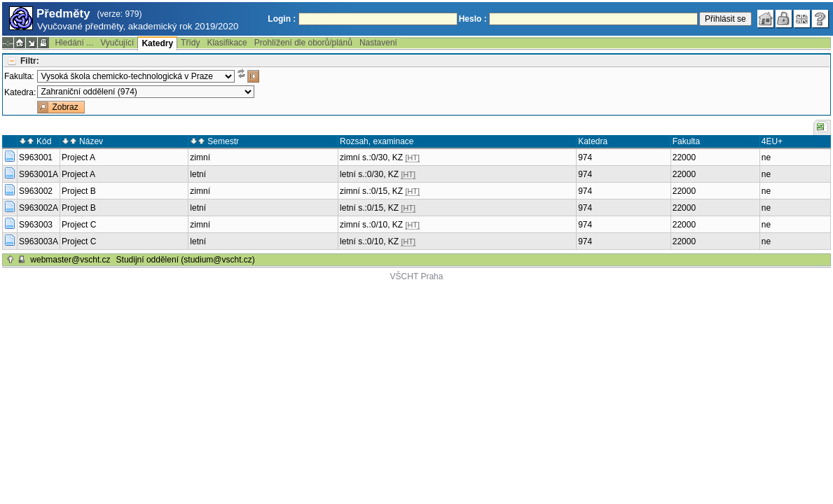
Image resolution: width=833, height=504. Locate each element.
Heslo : (473, 19)
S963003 (36, 225)
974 (585, 157)
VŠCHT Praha (417, 276)
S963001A (39, 174)
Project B (79, 191)
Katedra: (20, 92)
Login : (282, 19)
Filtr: (30, 61)
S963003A (39, 241)
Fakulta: (19, 76)
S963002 (36, 191)
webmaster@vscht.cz (70, 260)
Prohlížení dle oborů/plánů (303, 43)
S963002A (39, 208)
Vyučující (117, 43)
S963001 (36, 157)
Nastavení (378, 43)
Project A (78, 157)
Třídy (190, 43)
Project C (79, 225)
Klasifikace (227, 43)
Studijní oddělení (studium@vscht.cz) (186, 260)
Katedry (157, 43)
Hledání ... (74, 43)
